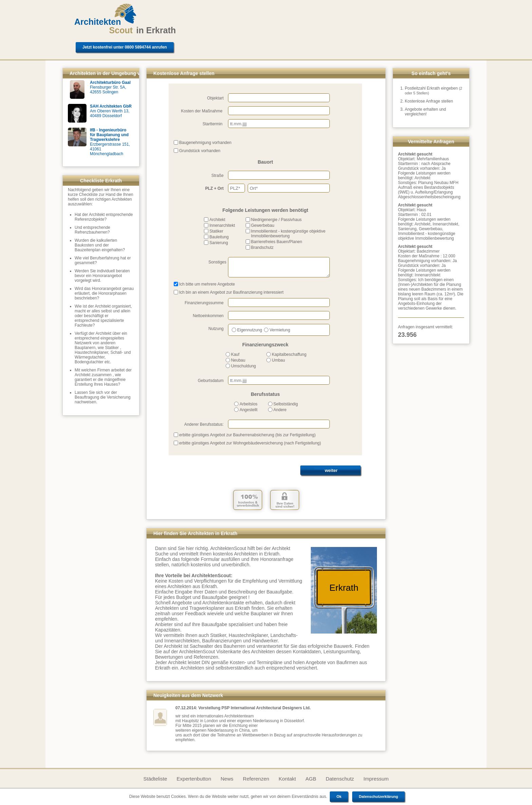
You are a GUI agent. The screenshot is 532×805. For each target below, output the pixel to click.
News (227, 779)
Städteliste (155, 779)
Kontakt (287, 779)
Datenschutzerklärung (379, 797)
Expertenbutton (194, 779)
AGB (311, 779)
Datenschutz (340, 779)
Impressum (376, 779)
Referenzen (256, 779)
